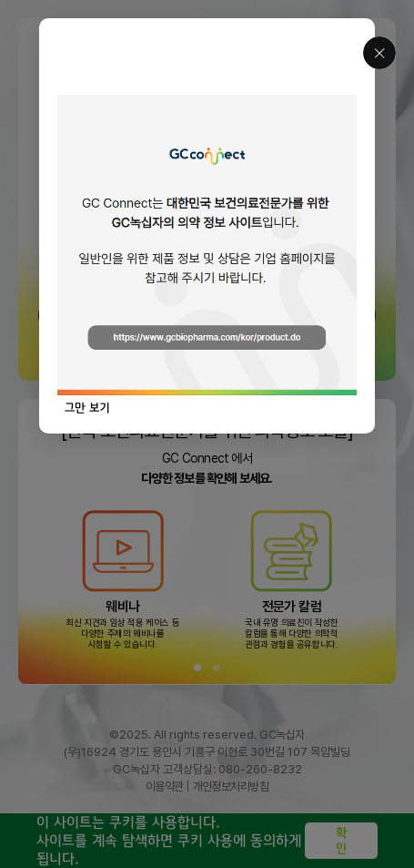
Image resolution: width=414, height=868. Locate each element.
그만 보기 (87, 408)
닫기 (379, 53)
